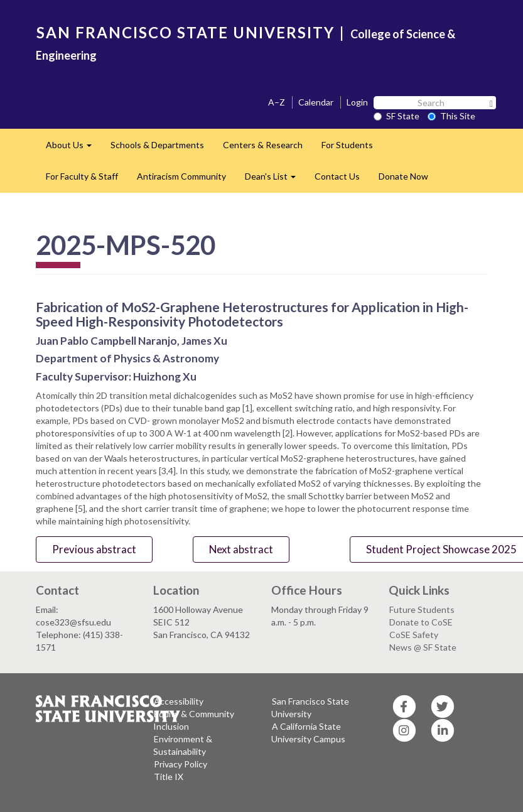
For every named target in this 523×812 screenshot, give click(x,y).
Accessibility (179, 701)
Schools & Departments (157, 145)
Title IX (169, 777)
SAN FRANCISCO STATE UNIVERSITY (186, 32)
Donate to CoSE (421, 622)
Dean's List (275, 180)
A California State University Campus (308, 733)
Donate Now (403, 176)
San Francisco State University (310, 707)
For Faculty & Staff (82, 176)
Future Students (422, 609)
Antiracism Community (181, 176)
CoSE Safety (414, 635)
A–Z (277, 102)
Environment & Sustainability (183, 745)
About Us (73, 149)
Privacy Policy (181, 764)
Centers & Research (263, 145)
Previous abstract (94, 549)
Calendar (316, 102)
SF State (396, 116)
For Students (347, 145)
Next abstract (241, 549)
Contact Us (337, 176)
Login (357, 102)
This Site (451, 116)
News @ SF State (423, 647)
